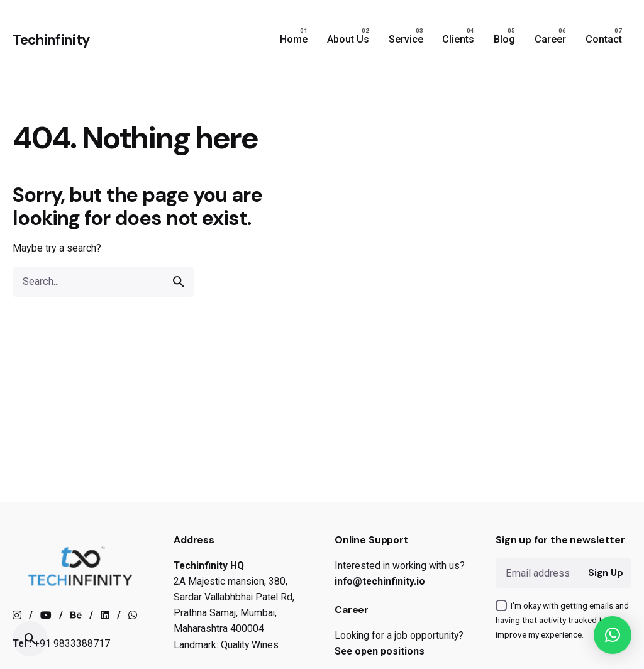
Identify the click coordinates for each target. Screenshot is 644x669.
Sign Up (605, 573)
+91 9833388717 (72, 644)
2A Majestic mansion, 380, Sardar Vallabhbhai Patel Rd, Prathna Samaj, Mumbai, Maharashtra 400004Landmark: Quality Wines (234, 613)
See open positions (380, 651)
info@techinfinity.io (380, 581)
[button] (613, 635)
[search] (179, 282)
